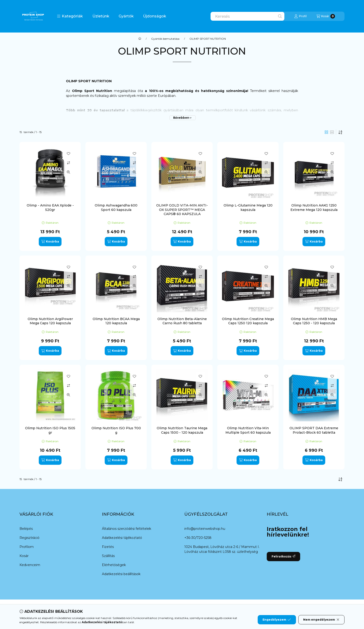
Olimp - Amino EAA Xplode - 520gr (50, 207)
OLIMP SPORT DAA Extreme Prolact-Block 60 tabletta (314, 430)
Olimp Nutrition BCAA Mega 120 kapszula (116, 321)
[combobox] (247, 16)
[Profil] (300, 16)
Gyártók (126, 16)
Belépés (26, 529)
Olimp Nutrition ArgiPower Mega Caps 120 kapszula (50, 321)
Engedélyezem (277, 620)
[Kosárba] (50, 242)
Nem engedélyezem (321, 620)
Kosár (24, 556)
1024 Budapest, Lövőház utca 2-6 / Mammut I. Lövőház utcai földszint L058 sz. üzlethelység (222, 549)
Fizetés (108, 547)
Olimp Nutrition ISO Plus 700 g (116, 430)
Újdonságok (155, 16)
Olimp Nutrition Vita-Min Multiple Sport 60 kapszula (248, 430)
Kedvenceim (30, 565)
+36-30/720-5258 (198, 538)
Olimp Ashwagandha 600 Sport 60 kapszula (116, 207)
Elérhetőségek (114, 565)
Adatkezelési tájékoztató (122, 538)
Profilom (27, 547)
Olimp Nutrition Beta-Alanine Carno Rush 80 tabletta (182, 321)
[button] (70, 16)
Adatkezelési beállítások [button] (121, 574)
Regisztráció (29, 538)
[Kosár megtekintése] (326, 16)
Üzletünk (101, 16)
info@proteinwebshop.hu (205, 529)
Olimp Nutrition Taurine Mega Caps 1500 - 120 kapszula (182, 430)
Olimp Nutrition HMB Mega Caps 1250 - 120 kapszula (314, 321)
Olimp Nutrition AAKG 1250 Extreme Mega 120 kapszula (314, 207)
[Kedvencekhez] (68, 154)
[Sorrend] (340, 132)
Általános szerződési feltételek (127, 529)
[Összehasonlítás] (68, 163)
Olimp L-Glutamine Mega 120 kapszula (248, 207)
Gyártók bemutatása (165, 39)
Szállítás (108, 556)
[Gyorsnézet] (68, 172)
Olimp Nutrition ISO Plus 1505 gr (50, 430)
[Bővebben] (183, 118)
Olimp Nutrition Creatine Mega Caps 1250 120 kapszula (248, 321)
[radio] (332, 132)
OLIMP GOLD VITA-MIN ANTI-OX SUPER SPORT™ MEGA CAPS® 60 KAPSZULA (182, 210)
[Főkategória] (140, 39)
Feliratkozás (283, 556)
